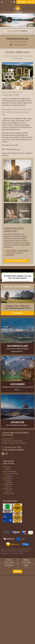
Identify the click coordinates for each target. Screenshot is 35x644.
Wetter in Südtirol (8, 468)
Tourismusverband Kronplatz (12, 475)
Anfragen (22, 2)
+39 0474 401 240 (18, 42)
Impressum (5, 551)
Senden (17, 571)
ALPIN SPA (10, 255)
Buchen (31, 2)
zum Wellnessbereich (16, 261)
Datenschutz (13, 551)
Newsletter (9, 478)
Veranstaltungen (11, 471)
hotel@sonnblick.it (18, 45)
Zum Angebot (18, 313)
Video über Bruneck (9, 490)
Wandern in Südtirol (9, 481)
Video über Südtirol (9, 485)
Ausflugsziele (10, 493)
